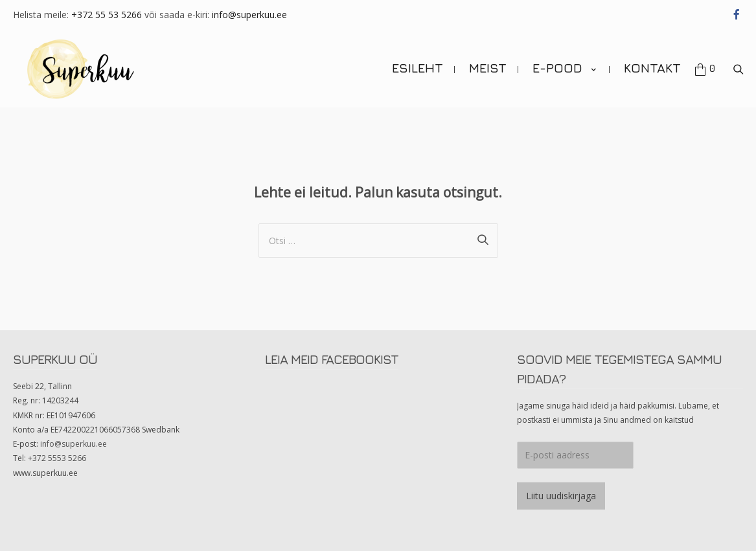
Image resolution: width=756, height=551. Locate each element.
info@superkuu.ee (249, 15)
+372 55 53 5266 (107, 15)
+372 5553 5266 (57, 458)
